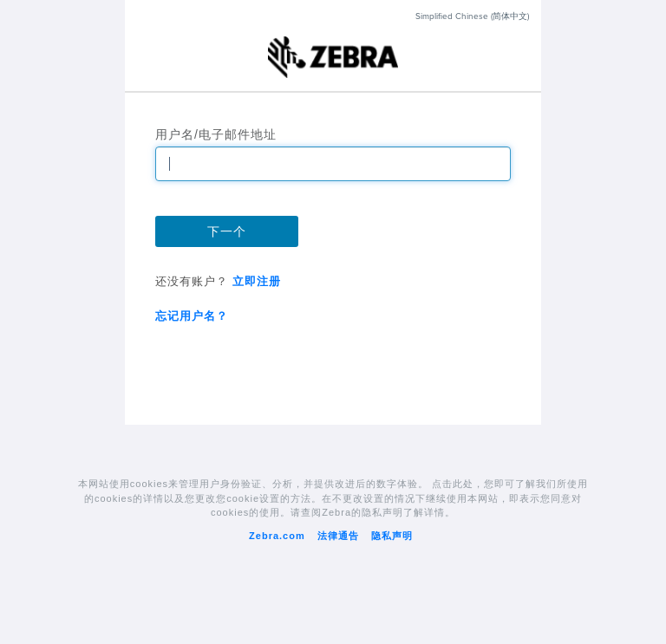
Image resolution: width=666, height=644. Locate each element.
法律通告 (338, 536)
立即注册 (255, 281)
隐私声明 (392, 536)
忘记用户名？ (192, 316)
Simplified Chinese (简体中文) (472, 16)
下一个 (227, 231)
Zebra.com (277, 536)
